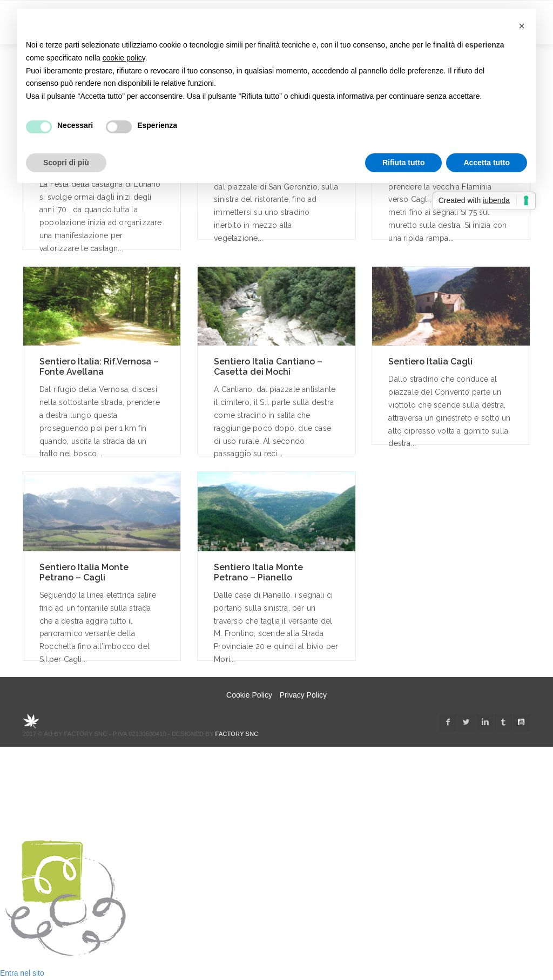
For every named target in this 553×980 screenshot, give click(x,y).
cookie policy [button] (124, 58)
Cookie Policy (249, 695)
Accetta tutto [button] (487, 163)
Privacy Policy (303, 695)
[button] (522, 26)
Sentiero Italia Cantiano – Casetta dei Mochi (268, 367)
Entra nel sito (22, 973)
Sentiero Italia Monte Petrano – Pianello (258, 572)
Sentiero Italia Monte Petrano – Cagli (84, 572)
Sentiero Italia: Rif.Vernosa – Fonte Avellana (99, 367)
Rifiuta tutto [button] (404, 163)
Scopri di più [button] (66, 163)
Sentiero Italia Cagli (430, 361)
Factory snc (237, 734)
